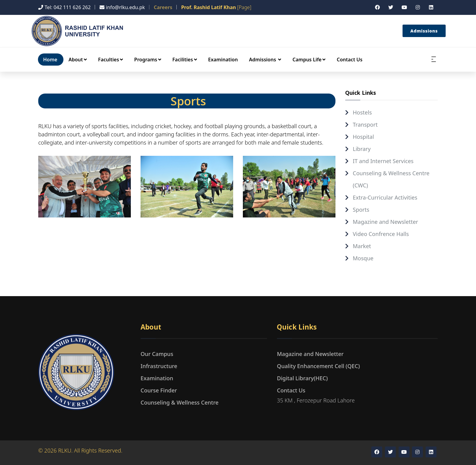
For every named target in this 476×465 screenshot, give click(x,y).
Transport (365, 125)
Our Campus (157, 354)
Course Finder (159, 390)
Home (50, 60)
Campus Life (309, 60)
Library (362, 149)
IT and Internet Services (383, 161)
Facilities (185, 60)
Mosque (363, 258)
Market (362, 246)
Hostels (362, 112)
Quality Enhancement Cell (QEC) (318, 366)
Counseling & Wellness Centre (180, 402)
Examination (223, 60)
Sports (361, 210)
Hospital (363, 137)
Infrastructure (159, 366)
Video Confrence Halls (381, 234)
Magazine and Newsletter (385, 222)
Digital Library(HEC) (302, 378)
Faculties (110, 60)
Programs (148, 60)
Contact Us (350, 60)
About (78, 60)
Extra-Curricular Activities (385, 197)
